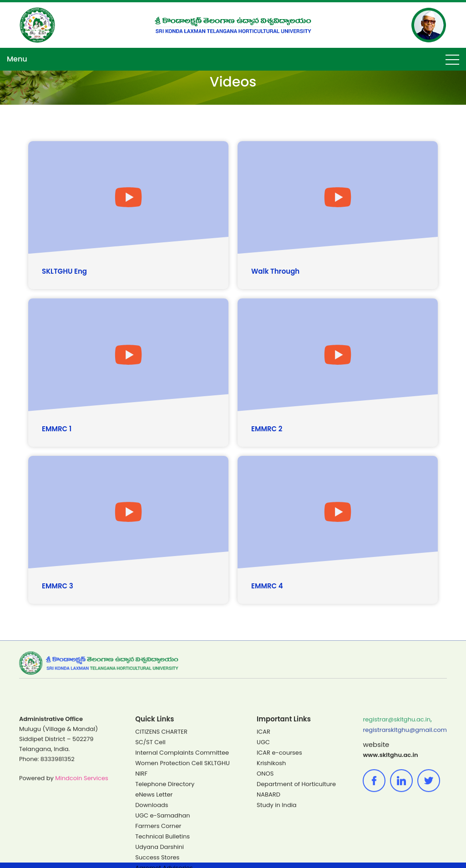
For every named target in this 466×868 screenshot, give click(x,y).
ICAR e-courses (279, 838)
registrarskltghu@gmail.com (405, 815)
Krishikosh (271, 849)
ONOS (265, 859)
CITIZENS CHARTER (161, 817)
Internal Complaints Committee (182, 838)
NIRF (141, 859)
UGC (263, 828)
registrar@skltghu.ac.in (397, 805)
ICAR (263, 817)
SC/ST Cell (150, 828)
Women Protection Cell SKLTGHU (182, 849)
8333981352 (58, 845)
